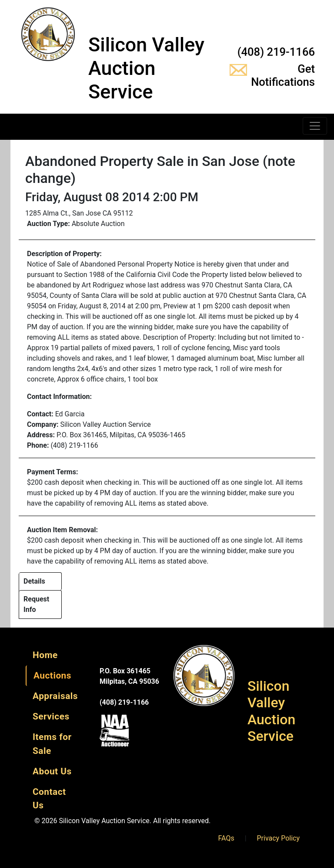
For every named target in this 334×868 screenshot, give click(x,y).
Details (34, 581)
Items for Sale (52, 744)
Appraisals (55, 696)
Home (45, 655)
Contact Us (49, 799)
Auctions (52, 675)
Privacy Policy (279, 838)
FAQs (226, 838)
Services (51, 716)
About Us (52, 771)
